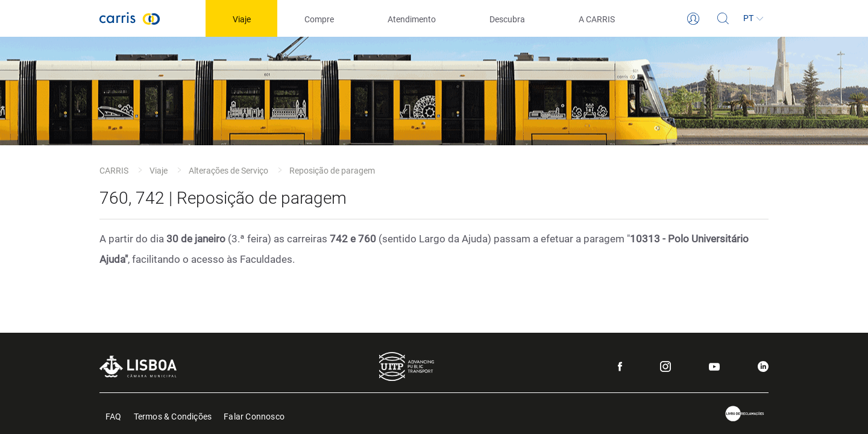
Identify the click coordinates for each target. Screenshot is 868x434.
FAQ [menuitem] (114, 416)
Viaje (159, 171)
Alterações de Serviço (228, 171)
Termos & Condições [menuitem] (173, 416)
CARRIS (114, 171)
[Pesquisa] (723, 19)
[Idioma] (753, 19)
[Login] (693, 19)
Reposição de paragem (332, 171)
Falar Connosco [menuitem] (254, 416)
